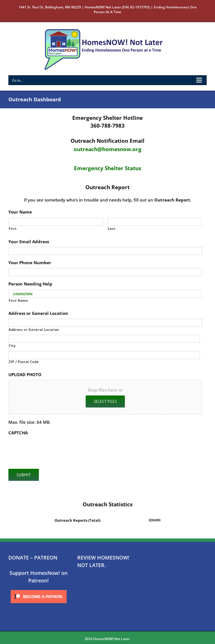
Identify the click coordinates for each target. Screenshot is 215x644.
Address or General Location (38, 313)
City (12, 346)
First (13, 229)
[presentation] (51, 449)
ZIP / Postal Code (24, 362)
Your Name (20, 212)
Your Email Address (29, 242)
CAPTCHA (18, 433)
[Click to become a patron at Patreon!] (39, 590)
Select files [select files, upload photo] (105, 401)
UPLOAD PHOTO (25, 375)
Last (112, 229)
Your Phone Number (30, 263)
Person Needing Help (30, 284)
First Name (18, 300)
